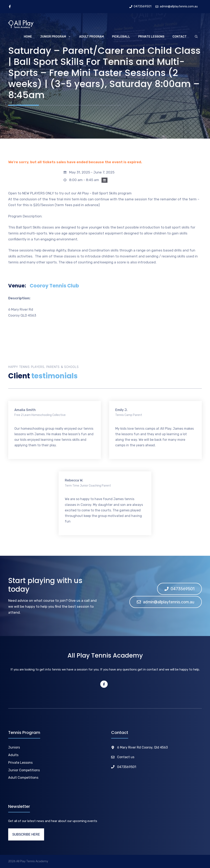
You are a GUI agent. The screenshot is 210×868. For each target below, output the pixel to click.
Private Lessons (151, 37)
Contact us (126, 757)
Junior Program (58, 37)
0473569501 (127, 767)
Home (28, 37)
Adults (13, 755)
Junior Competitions (24, 770)
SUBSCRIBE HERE (26, 834)
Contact (180, 37)
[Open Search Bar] (196, 37)
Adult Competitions (23, 778)
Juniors (14, 747)
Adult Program (91, 37)
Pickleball (121, 37)
